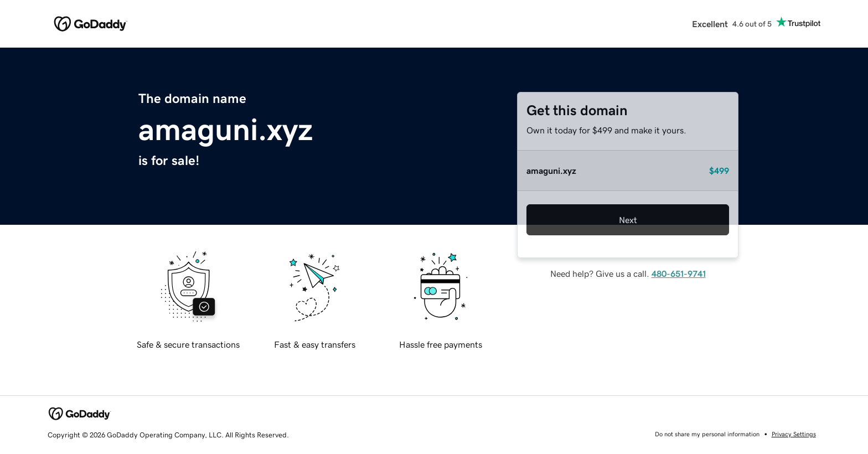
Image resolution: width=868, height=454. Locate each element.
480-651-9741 (679, 274)
